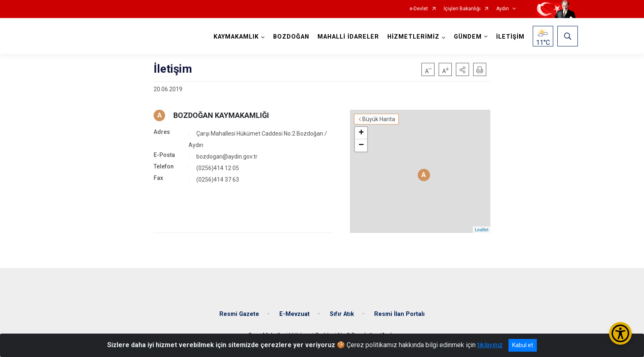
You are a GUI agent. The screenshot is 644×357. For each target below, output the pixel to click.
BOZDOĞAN (291, 37)
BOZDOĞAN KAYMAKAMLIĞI (221, 115)
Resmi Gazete (239, 314)
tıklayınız (490, 345)
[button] (462, 69)
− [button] (361, 145)
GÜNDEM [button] (468, 37)
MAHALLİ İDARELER (348, 37)
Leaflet (482, 230)
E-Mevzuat (294, 314)
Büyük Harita (379, 119)
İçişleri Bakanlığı (462, 9)
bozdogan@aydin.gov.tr (227, 157)
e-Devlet (419, 9)
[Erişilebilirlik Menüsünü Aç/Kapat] (620, 333)
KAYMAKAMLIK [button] (236, 37)
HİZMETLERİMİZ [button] (413, 37)
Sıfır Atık (342, 314)
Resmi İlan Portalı (399, 314)
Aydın (503, 9)
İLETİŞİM (510, 37)
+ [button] (361, 133)
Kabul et (523, 345)
